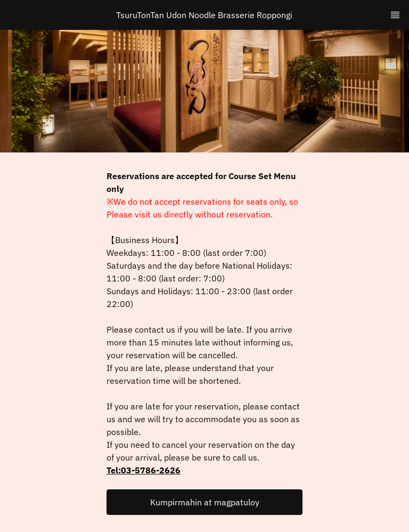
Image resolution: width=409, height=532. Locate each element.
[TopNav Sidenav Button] (395, 15)
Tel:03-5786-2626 (144, 470)
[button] (204, 502)
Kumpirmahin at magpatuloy (205, 502)
